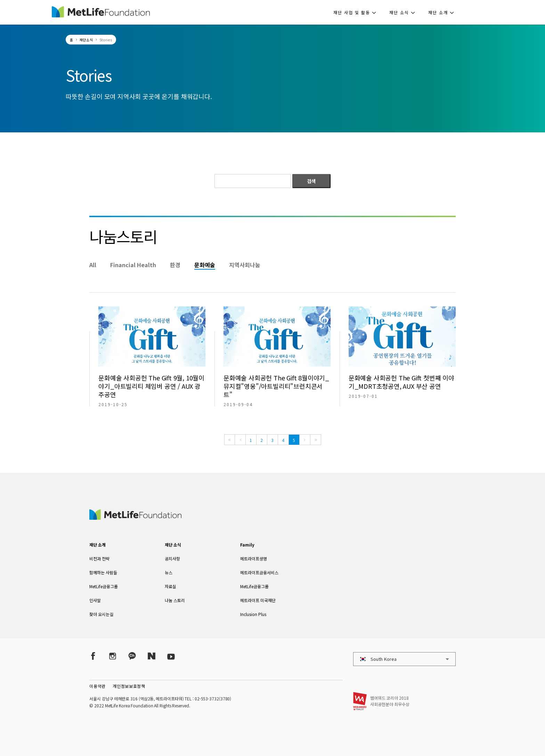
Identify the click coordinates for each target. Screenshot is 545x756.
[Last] (316, 440)
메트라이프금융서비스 (259, 572)
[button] (357, 12)
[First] (230, 440)
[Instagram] (113, 656)
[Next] (305, 440)
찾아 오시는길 (101, 614)
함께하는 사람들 (103, 572)
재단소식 (86, 40)
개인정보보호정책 (129, 686)
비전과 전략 (99, 558)
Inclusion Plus (253, 614)
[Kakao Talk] (132, 656)
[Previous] (240, 440)
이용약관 (97, 686)
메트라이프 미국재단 (258, 600)
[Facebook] (93, 656)
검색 (311, 181)
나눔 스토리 (175, 600)
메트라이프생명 (254, 558)
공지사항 (172, 558)
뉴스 (169, 572)
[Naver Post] (152, 656)
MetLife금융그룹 (104, 586)
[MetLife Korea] (135, 517)
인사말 (95, 600)
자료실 (170, 586)
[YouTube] (171, 656)
